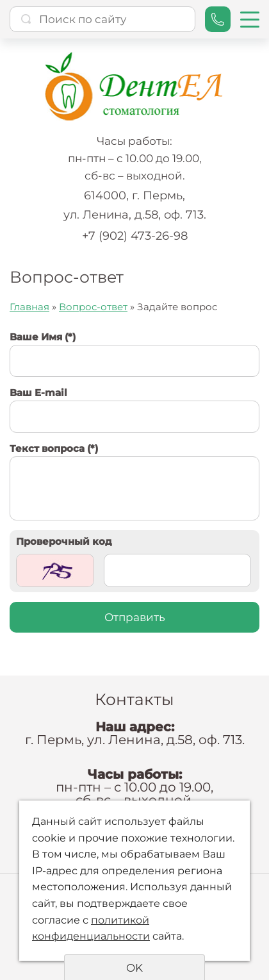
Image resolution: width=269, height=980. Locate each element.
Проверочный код (64, 541)
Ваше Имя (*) (43, 337)
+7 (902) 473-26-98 (135, 236)
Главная (29, 307)
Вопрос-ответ (93, 307)
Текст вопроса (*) (54, 448)
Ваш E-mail (38, 393)
